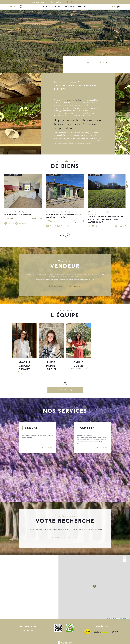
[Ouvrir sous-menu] (62, 7)
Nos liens (87, 638)
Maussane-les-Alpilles (72, 100)
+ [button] (124, 558)
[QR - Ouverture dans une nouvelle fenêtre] (59, 628)
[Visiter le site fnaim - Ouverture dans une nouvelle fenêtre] (88, 632)
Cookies (100, 638)
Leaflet (109, 619)
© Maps (114, 619)
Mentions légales (77, 638)
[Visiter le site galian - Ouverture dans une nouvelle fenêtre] (116, 632)
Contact (127, 185)
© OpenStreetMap (122, 619)
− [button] (124, 561)
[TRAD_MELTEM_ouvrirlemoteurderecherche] (16, 7)
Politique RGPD (94, 638)
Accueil (46, 7)
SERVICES (82, 7)
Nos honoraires (62, 638)
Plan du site (69, 638)
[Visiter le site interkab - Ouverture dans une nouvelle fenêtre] (102, 632)
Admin (83, 638)
